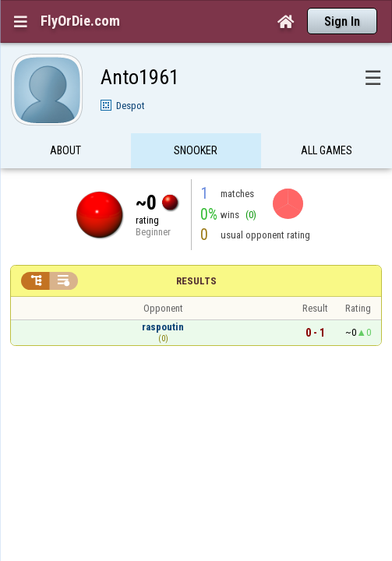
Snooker (196, 120)
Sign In (342, 21)
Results (196, 251)
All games (327, 120)
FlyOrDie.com (80, 21)
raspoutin (163, 296)
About (65, 120)
